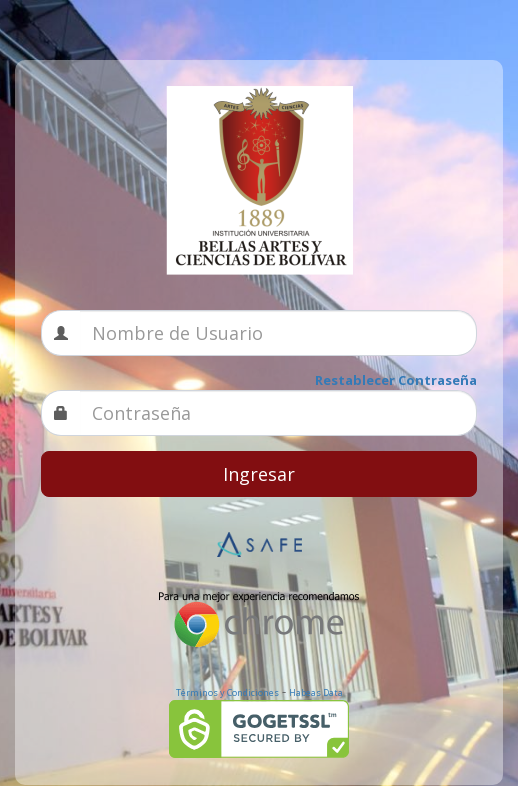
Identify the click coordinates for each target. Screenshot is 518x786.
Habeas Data (316, 692)
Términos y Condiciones (227, 692)
